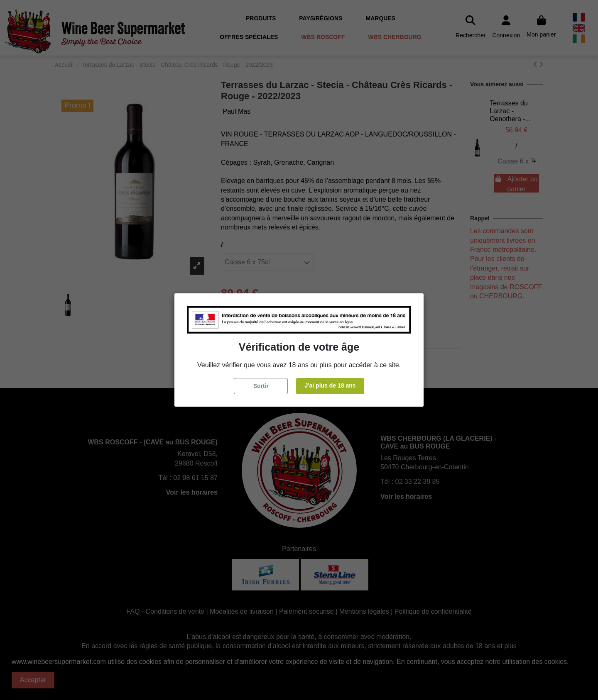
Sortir (261, 386)
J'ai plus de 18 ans (330, 385)
